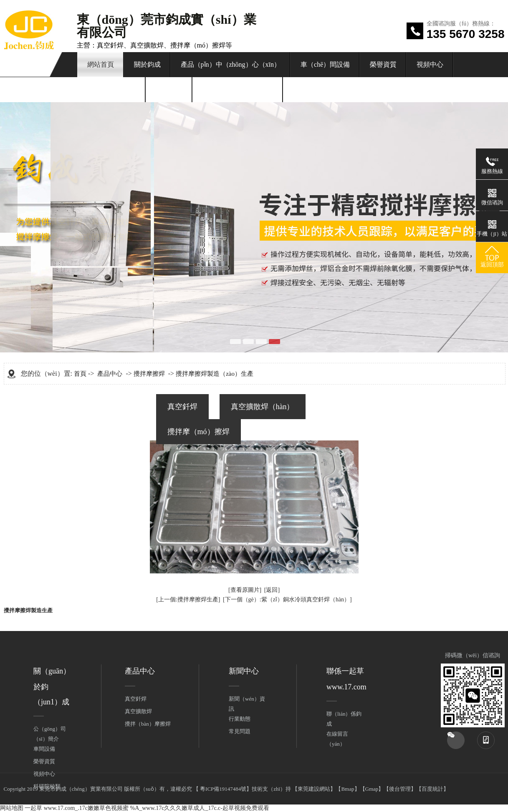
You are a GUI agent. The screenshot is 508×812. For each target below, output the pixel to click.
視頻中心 (430, 64)
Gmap (372, 789)
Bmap (348, 789)
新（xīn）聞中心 (111, 89)
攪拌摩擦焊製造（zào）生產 (215, 374)
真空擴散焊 (138, 711)
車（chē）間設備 (325, 64)
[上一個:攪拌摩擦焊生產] (188, 600)
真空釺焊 (182, 407)
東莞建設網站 (314, 789)
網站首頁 (101, 64)
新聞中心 (244, 671)
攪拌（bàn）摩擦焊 (148, 724)
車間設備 (44, 749)
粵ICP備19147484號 (222, 789)
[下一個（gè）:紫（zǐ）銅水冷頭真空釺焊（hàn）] (287, 600)
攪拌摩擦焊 (149, 374)
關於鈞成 (147, 64)
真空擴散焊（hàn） (263, 407)
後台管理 (400, 789)
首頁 (80, 374)
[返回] (272, 590)
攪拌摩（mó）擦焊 (198, 432)
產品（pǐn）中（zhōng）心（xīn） (231, 64)
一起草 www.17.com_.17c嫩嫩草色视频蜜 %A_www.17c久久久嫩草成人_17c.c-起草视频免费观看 (147, 808)
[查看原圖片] (245, 590)
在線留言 (169, 89)
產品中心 (110, 374)
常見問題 (240, 731)
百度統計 (432, 789)
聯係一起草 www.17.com (238, 89)
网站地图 (12, 808)
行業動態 (240, 719)
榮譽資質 (383, 64)
